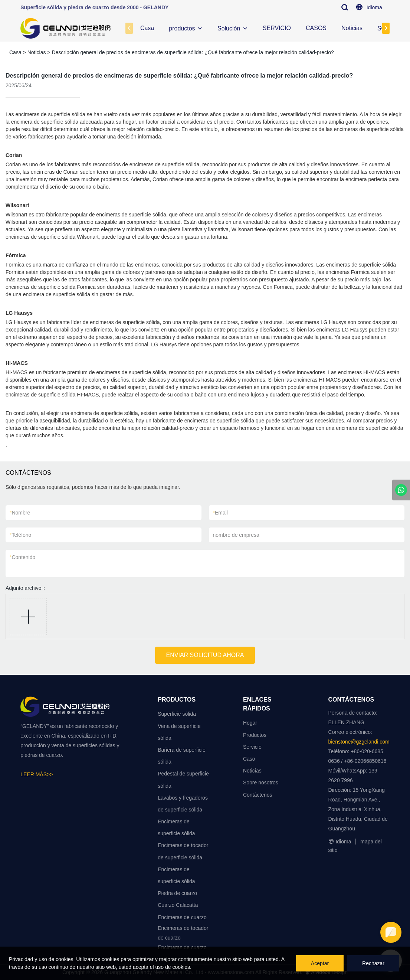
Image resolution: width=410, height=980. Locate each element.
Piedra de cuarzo (177, 893)
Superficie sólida (177, 714)
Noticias (352, 28)
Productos (255, 735)
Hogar (250, 723)
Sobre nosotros (261, 783)
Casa (147, 28)
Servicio (252, 747)
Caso (249, 759)
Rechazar (373, 963)
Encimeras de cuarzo (182, 917)
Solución (229, 28)
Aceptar (320, 963)
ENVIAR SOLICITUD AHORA (205, 655)
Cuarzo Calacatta (178, 905)
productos (182, 28)
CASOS (316, 28)
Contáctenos (258, 795)
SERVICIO (277, 28)
